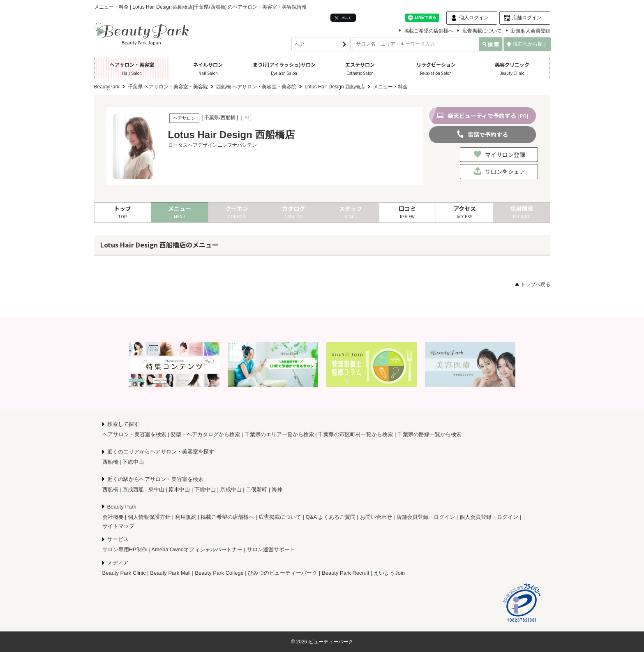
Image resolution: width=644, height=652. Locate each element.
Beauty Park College (219, 573)
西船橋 (110, 462)
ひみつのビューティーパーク (283, 573)
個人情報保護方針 (149, 517)
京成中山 (231, 489)
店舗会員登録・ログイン (426, 517)
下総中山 (133, 462)
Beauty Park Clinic (124, 573)
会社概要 (113, 517)
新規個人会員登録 (531, 31)
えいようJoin (389, 573)
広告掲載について (482, 31)
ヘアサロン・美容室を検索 (134, 434)
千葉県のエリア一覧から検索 (279, 434)
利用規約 (186, 517)
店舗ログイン (527, 18)
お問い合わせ (376, 517)
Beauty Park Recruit (346, 573)
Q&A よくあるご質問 (331, 517)
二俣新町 (256, 489)
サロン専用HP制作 (125, 549)
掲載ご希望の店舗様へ (429, 31)
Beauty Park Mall (170, 573)
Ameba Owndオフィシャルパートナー (197, 549)
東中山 (156, 489)
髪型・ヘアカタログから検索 (205, 434)
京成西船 (133, 489)
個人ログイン (474, 18)
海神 (277, 489)
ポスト (343, 18)
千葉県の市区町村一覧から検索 (355, 434)
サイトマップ (118, 526)
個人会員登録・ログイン (489, 517)
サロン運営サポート (271, 549)
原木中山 (179, 489)
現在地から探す (527, 44)
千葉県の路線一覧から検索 (429, 434)
